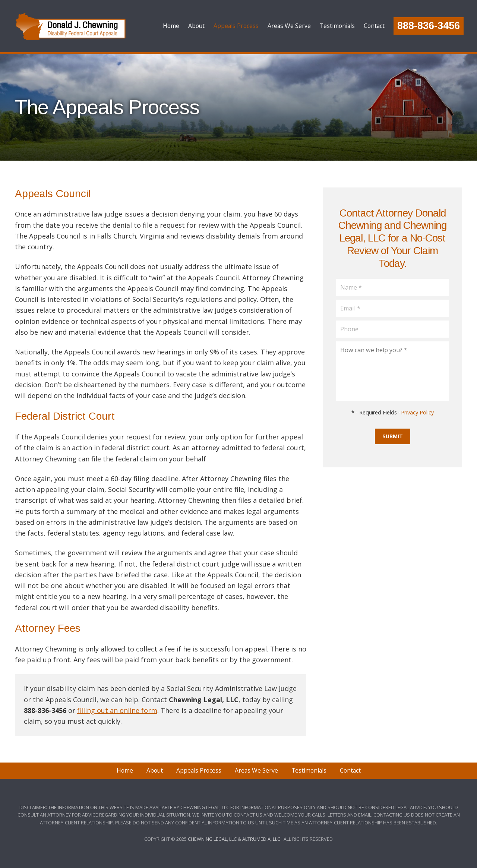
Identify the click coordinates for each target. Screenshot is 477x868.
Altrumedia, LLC (261, 839)
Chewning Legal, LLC (212, 839)
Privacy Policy (417, 412)
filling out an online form (117, 710)
